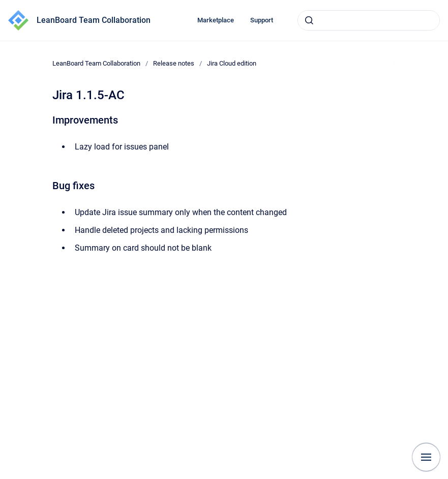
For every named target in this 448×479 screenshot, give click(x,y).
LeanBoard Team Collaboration (94, 20)
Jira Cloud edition (232, 63)
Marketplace (216, 20)
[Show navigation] (426, 457)
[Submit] (309, 20)
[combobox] (369, 20)
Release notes (174, 63)
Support (262, 20)
